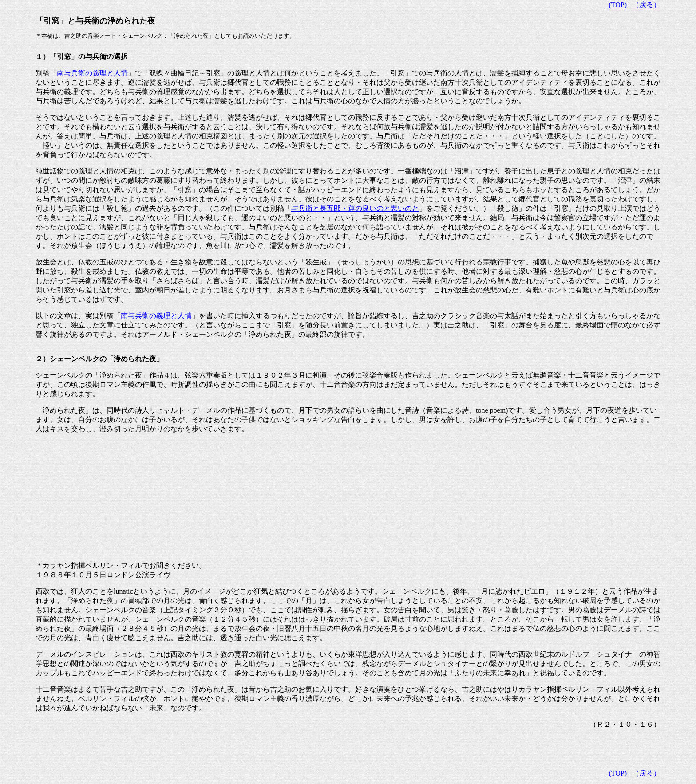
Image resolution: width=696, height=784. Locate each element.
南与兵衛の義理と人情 (92, 73)
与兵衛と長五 (355, 208)
